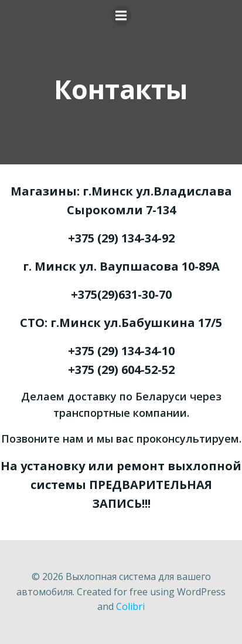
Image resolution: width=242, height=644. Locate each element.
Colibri (130, 606)
